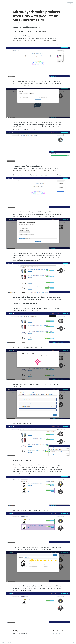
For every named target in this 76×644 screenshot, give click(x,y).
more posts (18, 633)
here (39, 27)
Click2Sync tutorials (5, 643)
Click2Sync (16, 631)
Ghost (74, 643)
